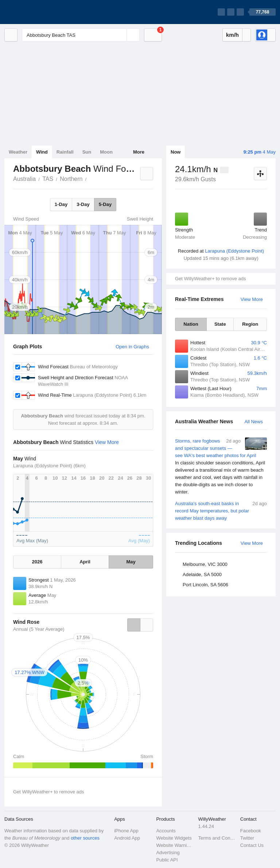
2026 (37, 562)
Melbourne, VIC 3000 (205, 564)
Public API (167, 860)
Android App (127, 838)
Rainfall (65, 152)
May (131, 562)
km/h (232, 35)
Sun (87, 152)
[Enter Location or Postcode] (81, 35)
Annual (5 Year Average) (39, 629)
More (139, 152)
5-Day (105, 204)
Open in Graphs (132, 347)
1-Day (61, 204)
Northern (71, 179)
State (220, 324)
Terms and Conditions (217, 838)
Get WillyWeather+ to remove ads (210, 279)
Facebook (251, 831)
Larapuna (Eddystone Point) (234, 251)
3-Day (83, 204)
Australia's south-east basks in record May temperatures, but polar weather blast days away (221, 510)
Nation (191, 324)
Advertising (168, 853)
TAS (48, 179)
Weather (18, 152)
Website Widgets (174, 838)
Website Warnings (175, 845)
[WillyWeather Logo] (39, 12)
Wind (42, 152)
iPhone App (126, 831)
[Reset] (120, 35)
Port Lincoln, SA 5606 (205, 585)
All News (254, 422)
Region (250, 324)
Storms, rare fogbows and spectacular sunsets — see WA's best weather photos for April (221, 467)
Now (176, 152)
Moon (106, 152)
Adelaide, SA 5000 (202, 574)
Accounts (166, 831)
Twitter (247, 838)
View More (252, 299)
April (85, 562)
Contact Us (252, 845)
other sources (85, 838)
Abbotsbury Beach (90, 178)
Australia (24, 179)
